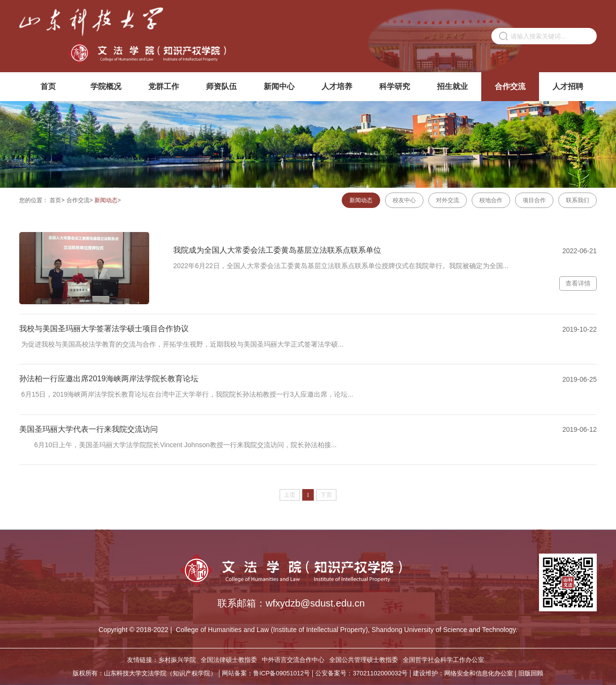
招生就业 (452, 86)
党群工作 (164, 86)
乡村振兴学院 (177, 660)
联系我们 (577, 200)
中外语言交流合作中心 (293, 660)
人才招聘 (568, 86)
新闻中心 (279, 86)
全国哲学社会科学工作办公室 (443, 660)
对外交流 (448, 200)
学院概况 (106, 86)
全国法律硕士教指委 (229, 660)
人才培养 (337, 86)
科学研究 (395, 86)
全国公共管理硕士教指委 (364, 660)
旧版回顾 (531, 673)
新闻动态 (106, 200)
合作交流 (510, 86)
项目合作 (534, 200)
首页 (48, 86)
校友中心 (404, 200)
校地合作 (491, 200)
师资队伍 (221, 86)
